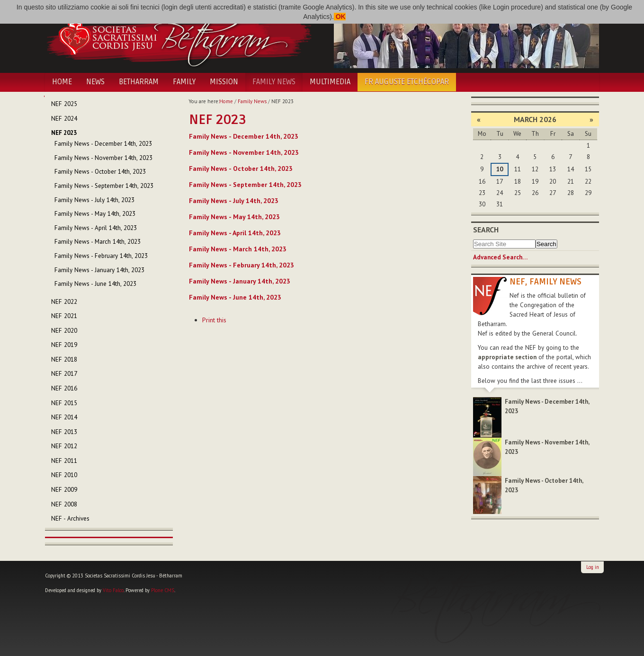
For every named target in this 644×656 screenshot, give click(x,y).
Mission (224, 82)
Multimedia (330, 82)
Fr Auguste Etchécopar (407, 82)
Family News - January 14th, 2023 (240, 281)
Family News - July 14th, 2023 (234, 201)
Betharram (139, 82)
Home (62, 82)
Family (184, 82)
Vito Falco (113, 590)
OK (340, 17)
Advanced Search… (500, 257)
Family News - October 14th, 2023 (241, 168)
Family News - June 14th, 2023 (235, 297)
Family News (274, 82)
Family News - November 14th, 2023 (244, 152)
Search (486, 230)
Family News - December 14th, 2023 (244, 136)
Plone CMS (163, 590)
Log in (593, 567)
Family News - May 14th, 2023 (234, 217)
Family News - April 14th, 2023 (235, 233)
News (95, 82)
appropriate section (507, 357)
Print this (214, 320)
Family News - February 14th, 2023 (241, 265)
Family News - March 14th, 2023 (238, 249)
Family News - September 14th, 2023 (245, 185)
